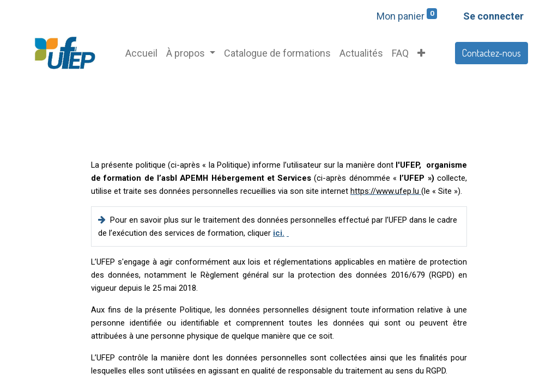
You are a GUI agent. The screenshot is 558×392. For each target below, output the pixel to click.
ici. (279, 233)
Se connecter (493, 16)
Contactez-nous (492, 53)
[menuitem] (141, 53)
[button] (421, 53)
